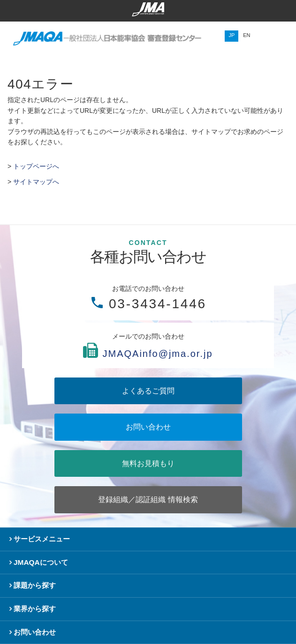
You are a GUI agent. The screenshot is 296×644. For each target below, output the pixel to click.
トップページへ (36, 166)
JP (231, 35)
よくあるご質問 (148, 391)
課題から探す (35, 585)
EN (247, 35)
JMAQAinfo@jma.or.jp (157, 354)
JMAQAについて (41, 562)
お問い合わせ (148, 427)
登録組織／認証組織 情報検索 (148, 500)
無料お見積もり (148, 463)
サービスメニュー (42, 539)
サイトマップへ (36, 182)
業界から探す (35, 609)
